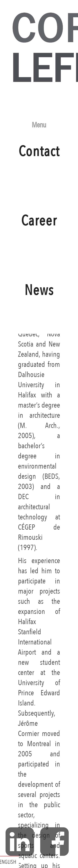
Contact (39, 173)
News (39, 312)
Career (39, 242)
